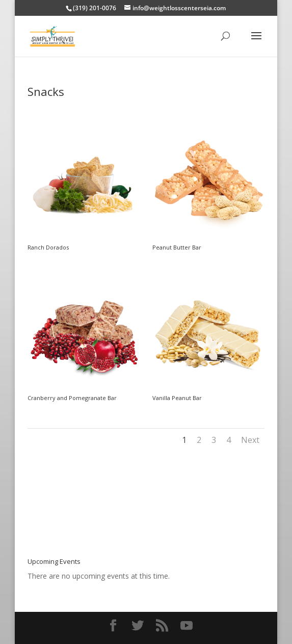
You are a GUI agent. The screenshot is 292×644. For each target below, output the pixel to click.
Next (250, 440)
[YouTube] (187, 626)
